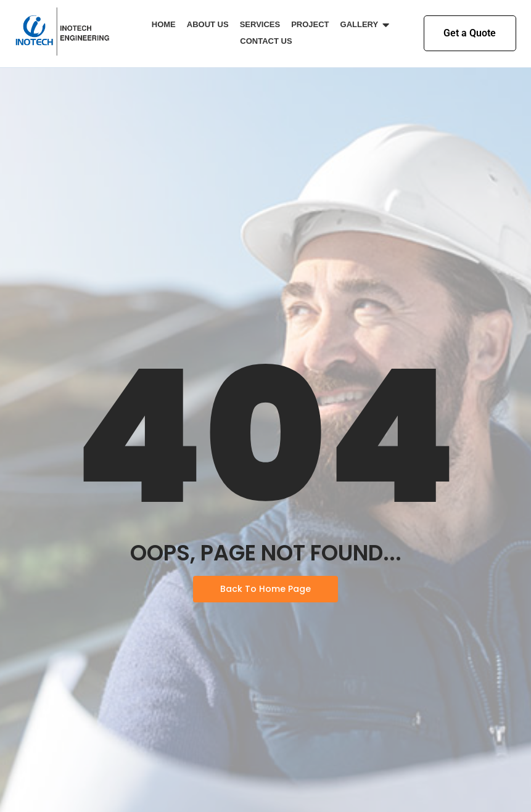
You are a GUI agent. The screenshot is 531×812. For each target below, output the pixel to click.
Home (164, 24)
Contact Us (266, 41)
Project (310, 24)
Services (260, 24)
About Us (208, 24)
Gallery (362, 25)
